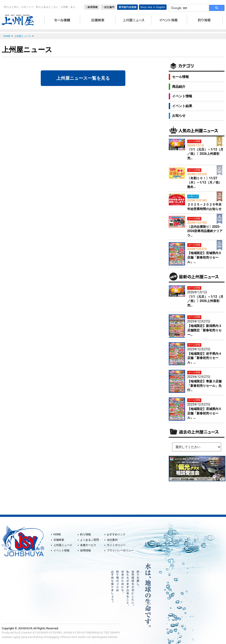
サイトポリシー (116, 545)
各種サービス (88, 545)
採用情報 (86, 550)
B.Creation (25, 633)
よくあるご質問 (90, 540)
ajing (24, 637)
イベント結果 (182, 106)
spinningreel (99, 637)
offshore (65, 637)
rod (89, 637)
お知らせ (179, 116)
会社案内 (112, 540)
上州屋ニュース (63, 545)
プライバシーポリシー (120, 550)
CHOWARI (42, 633)
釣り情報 (86, 534)
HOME (57, 534)
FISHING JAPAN (62, 633)
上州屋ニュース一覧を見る (83, 78)
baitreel (113, 637)
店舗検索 (59, 540)
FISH (78, 633)
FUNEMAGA (92, 633)
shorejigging (51, 637)
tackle (82, 637)
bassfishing (35, 637)
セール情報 (180, 77)
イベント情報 (182, 96)
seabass (7, 637)
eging (17, 637)
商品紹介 (179, 87)
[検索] (188, 8)
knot (74, 637)
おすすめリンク (116, 534)
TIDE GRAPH (111, 633)
